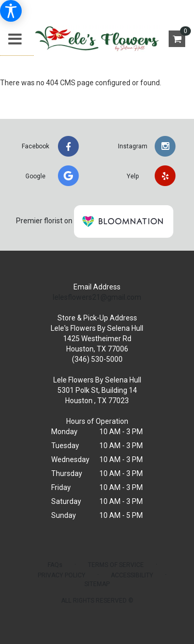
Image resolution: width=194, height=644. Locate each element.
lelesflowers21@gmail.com (97, 297)
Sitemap (97, 584)
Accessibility (132, 575)
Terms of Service (116, 565)
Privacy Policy (62, 575)
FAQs (55, 565)
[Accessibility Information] (11, 11)
